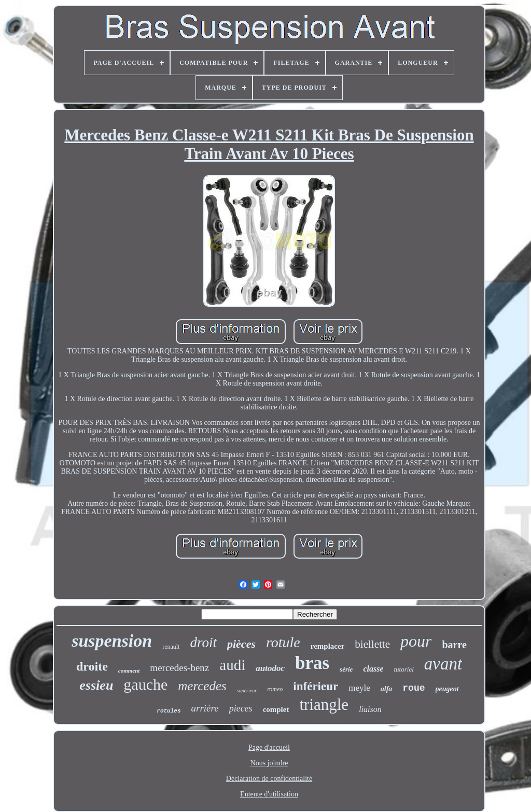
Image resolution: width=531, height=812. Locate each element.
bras (312, 663)
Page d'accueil (269, 747)
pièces (241, 644)
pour (416, 641)
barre (454, 645)
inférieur (316, 686)
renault (171, 647)
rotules (169, 711)
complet (276, 709)
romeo (275, 689)
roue (414, 688)
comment (129, 671)
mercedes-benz (179, 668)
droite (92, 666)
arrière (205, 708)
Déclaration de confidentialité (269, 779)
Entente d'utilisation (269, 794)
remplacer (328, 646)
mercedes (202, 686)
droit (203, 643)
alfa (387, 689)
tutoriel (403, 669)
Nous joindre (269, 763)
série (346, 669)
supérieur (247, 690)
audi (232, 665)
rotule (283, 642)
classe (373, 669)
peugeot (447, 689)
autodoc (270, 668)
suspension (112, 641)
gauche (145, 684)
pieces (241, 708)
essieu (96, 685)
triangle (324, 704)
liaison (370, 709)
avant (443, 664)
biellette (372, 644)
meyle (359, 688)
